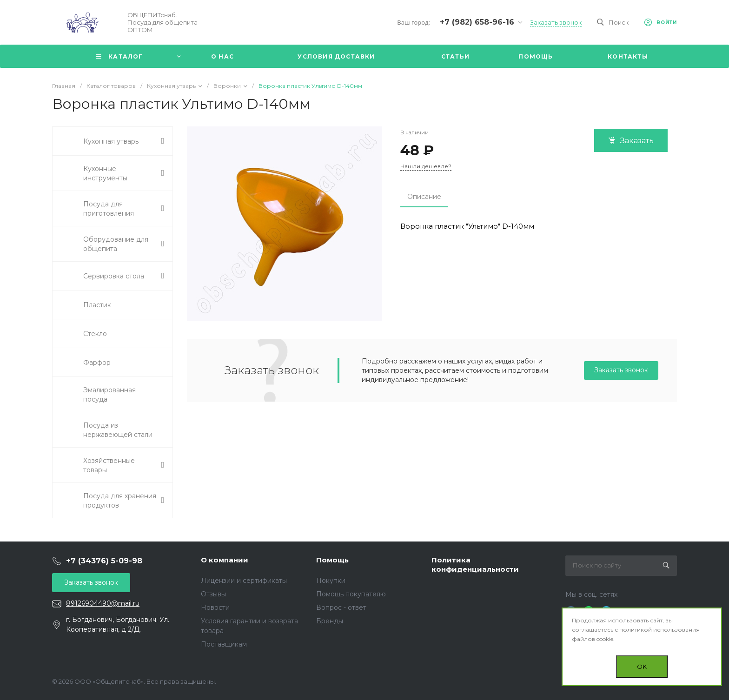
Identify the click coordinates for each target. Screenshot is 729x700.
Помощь (332, 560)
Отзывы (213, 594)
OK (642, 667)
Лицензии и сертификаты (244, 581)
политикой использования (659, 630)
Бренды (330, 621)
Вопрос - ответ (341, 608)
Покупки (331, 581)
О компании (225, 560)
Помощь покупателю (351, 594)
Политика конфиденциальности (475, 565)
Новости (215, 608)
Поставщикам (224, 644)
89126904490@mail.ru (103, 603)
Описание (424, 197)
